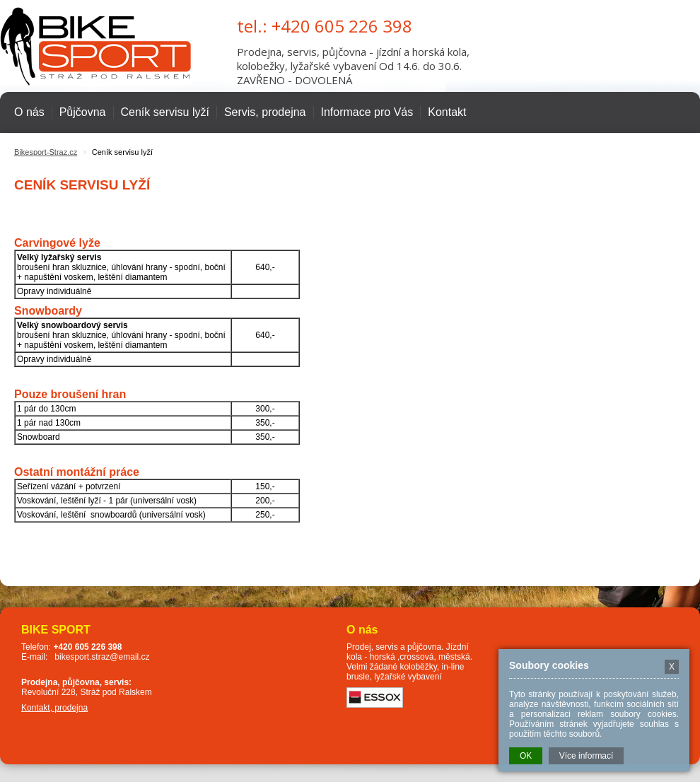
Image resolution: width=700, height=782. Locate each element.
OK (526, 756)
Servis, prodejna (265, 112)
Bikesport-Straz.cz (46, 152)
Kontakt (447, 112)
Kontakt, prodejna (54, 708)
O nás (29, 112)
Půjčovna (83, 112)
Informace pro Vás (367, 112)
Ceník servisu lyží (165, 112)
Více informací (587, 756)
